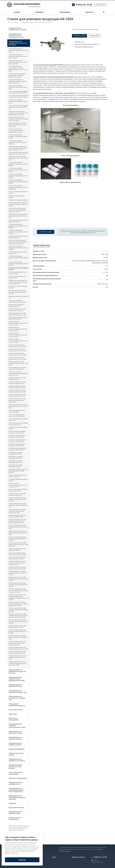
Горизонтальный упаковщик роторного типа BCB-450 (17, 436)
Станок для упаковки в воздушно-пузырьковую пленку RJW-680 (18, 232)
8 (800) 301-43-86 (84, 5)
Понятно (22, 860)
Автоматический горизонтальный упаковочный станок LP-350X (18, 341)
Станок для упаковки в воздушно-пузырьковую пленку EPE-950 (18, 164)
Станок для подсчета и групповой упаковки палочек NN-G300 (19, 50)
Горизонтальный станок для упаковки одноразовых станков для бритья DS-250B (18, 604)
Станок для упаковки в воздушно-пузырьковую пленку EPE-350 (18, 182)
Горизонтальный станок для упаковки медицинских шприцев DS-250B (18, 610)
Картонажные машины (16, 807)
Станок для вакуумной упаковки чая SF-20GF (18, 420)
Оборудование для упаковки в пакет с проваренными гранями (17, 679)
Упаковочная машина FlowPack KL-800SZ (18, 287)
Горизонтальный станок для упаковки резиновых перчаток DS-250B (18, 499)
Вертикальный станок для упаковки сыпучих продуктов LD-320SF (18, 363)
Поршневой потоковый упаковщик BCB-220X (16, 466)
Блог (54, 857)
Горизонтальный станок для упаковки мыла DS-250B (17, 626)
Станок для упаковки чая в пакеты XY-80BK (17, 411)
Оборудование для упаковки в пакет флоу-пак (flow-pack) (18, 43)
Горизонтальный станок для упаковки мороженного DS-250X (18, 648)
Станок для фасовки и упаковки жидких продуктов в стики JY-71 (18, 153)
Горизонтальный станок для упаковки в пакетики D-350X (17, 391)
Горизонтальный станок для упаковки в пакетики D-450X (17, 387)
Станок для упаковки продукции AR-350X (18, 269)
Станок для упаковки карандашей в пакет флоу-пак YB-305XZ (18, 142)
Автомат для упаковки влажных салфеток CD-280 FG (18, 490)
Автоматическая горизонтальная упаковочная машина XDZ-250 (18, 485)
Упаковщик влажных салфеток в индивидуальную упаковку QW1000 (18, 471)
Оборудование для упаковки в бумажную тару (18, 691)
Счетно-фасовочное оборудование (15, 773)
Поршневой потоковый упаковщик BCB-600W (16, 453)
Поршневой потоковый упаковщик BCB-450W (16, 457)
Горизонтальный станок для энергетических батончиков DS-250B (18, 637)
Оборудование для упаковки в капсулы (15, 738)
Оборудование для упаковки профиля (15, 744)
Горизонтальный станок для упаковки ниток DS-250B (17, 558)
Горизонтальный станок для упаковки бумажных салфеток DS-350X (18, 573)
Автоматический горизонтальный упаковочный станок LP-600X (18, 329)
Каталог (18, 12)
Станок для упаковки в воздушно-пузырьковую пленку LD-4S (18, 101)
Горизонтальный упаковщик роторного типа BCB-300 (17, 445)
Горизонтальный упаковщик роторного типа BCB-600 (17, 432)
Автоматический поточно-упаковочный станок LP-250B (17, 358)
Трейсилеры (13, 714)
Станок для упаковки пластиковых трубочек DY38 (17, 301)
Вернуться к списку (14, 838)
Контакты (89, 12)
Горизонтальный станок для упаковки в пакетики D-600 (17, 383)
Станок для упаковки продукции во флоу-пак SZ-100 (18, 221)
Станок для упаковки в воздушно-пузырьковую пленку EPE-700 (18, 170)
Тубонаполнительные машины (16, 754)
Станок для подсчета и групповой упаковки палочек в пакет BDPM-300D (18, 81)
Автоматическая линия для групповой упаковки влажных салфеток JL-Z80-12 (17, 210)
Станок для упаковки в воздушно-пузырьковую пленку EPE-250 (18, 264)
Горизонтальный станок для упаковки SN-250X (17, 378)
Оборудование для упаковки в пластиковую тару (17, 698)
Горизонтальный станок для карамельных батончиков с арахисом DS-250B (17, 643)
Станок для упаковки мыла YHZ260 (17, 197)
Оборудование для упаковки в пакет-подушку (18, 29)
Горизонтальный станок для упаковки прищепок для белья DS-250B (18, 585)
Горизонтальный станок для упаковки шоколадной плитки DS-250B (18, 539)
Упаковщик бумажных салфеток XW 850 (18, 480)
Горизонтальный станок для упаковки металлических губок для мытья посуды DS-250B (18, 616)
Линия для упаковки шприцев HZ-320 (19, 297)
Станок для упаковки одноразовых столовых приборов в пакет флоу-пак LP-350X (18, 69)
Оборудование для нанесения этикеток (15, 732)
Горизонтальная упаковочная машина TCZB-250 (18, 476)
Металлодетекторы (16, 710)
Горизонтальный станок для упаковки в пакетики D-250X (17, 395)
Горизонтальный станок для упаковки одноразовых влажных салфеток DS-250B (18, 591)
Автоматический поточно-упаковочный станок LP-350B (17, 354)
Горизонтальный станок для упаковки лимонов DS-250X (17, 652)
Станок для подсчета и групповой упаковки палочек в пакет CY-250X (18, 56)
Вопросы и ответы (78, 857)
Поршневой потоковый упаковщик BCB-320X (16, 462)
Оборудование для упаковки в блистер (15, 686)
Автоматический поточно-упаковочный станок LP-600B (17, 346)
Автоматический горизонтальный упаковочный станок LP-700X (18, 323)
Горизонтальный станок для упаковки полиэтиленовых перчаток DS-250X (17, 511)
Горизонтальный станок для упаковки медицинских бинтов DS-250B (18, 631)
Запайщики (12, 803)
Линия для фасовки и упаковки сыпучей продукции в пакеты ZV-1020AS (19, 204)
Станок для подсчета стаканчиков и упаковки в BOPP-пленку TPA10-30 (18, 373)
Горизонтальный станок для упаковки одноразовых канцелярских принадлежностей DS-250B (18, 597)
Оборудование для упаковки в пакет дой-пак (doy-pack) (17, 671)
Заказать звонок (100, 5)
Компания (40, 12)
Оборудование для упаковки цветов (15, 783)
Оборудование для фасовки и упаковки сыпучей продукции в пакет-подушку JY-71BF (18, 148)
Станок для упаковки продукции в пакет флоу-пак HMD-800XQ (18, 92)
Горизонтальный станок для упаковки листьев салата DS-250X (17, 657)
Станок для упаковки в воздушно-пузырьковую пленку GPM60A (18, 248)
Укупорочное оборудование (14, 719)
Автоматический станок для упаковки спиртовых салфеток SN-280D (18, 292)
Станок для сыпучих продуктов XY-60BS (18, 428)
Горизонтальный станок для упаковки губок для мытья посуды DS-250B (17, 563)
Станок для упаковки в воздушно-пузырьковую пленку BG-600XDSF (18, 187)
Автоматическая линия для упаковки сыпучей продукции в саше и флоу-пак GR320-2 (18, 242)
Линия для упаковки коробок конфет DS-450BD (17, 550)
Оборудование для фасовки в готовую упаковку (15, 767)
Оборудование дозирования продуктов (17, 705)
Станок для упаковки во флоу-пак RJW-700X (18, 277)
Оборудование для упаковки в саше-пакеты (17, 760)
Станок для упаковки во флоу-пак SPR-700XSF (18, 273)
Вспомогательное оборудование (15, 818)
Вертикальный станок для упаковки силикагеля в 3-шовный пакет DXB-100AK (18, 119)
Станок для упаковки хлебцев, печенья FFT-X (18, 253)
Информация (65, 12)
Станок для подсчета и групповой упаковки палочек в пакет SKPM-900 (18, 62)
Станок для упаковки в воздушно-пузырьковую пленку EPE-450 (18, 176)
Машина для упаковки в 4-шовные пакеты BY (16, 306)
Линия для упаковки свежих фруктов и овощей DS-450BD (17, 554)
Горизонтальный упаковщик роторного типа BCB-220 (17, 449)
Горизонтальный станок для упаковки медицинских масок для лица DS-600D (17, 663)
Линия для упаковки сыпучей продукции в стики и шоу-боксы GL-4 (18, 158)
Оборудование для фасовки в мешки (15, 813)
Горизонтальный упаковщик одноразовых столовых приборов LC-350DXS (17, 75)
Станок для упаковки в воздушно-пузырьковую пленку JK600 (18, 87)
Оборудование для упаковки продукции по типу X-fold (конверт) (17, 790)
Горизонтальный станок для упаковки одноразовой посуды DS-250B (18, 621)
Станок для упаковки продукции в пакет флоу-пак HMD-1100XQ (18, 96)
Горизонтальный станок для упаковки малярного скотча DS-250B (18, 527)
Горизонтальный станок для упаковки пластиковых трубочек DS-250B (18, 579)
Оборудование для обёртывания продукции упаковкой (17, 797)
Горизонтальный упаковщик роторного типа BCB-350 (17, 441)
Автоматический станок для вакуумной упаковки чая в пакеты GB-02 (17, 400)
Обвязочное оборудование (18, 778)
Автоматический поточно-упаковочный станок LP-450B (17, 350)
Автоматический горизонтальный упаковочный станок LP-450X (18, 335)
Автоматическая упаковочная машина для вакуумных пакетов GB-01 (18, 406)
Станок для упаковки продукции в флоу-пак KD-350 (18, 237)
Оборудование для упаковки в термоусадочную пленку (17, 726)
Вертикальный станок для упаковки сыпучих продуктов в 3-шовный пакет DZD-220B (19, 113)
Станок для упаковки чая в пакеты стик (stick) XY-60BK (17, 415)
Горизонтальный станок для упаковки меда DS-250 (17, 494)
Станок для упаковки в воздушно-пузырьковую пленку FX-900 (18, 136)
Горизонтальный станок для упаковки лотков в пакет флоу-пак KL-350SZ (18, 125)
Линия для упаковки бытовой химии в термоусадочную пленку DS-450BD (19, 544)
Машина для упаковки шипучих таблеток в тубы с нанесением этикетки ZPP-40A (18, 282)
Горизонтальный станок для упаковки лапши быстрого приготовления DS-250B (17, 521)
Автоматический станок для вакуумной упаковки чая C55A (18, 314)
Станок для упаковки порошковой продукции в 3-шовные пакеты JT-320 (17, 131)
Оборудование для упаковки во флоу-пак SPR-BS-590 (18, 318)
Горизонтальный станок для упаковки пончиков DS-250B (17, 568)
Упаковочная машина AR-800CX (18, 200)
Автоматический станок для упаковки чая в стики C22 (17, 310)
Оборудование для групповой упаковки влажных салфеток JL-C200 (18, 216)
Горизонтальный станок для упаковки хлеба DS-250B (17, 516)
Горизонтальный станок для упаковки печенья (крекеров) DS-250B (18, 533)
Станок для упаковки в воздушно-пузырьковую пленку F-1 (19, 258)
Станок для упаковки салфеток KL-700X (18, 192)
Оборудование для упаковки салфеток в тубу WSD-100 (17, 368)
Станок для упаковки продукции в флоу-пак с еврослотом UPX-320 (18, 107)
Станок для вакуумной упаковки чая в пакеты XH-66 (18, 424)
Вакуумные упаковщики (17, 749)
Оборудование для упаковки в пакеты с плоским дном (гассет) (16, 36)
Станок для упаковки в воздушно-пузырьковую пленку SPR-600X (18, 226)
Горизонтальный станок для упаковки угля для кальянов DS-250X (18, 505)
